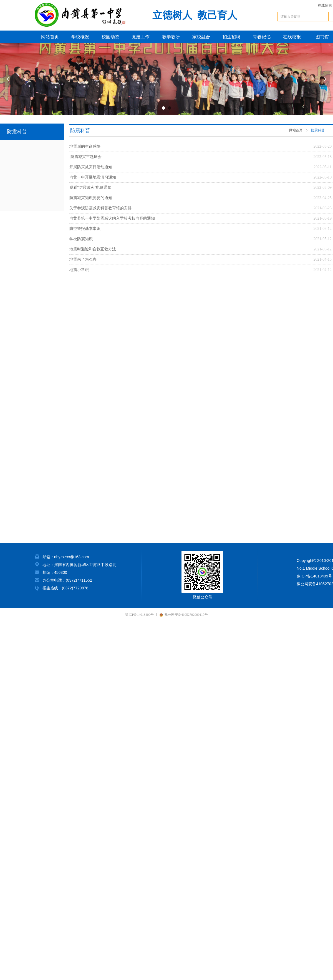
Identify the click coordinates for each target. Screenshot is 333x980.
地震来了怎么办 (83, 259)
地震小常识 (79, 270)
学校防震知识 (81, 239)
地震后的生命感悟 (85, 146)
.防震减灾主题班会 (85, 157)
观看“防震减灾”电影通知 (90, 188)
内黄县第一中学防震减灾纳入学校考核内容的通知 (112, 218)
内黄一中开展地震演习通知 (93, 177)
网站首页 (296, 130)
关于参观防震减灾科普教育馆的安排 (100, 208)
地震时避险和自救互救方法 (93, 249)
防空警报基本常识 (85, 229)
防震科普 (318, 130)
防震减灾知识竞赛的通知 (91, 198)
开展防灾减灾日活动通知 (91, 167)
